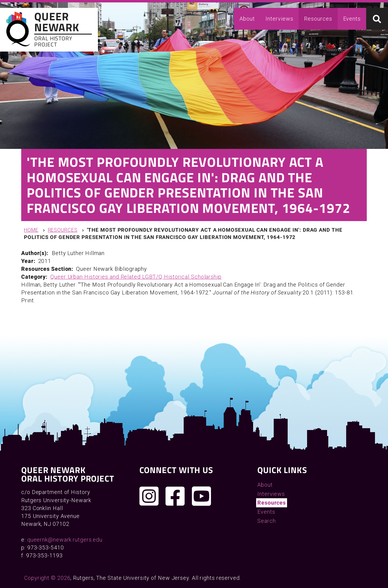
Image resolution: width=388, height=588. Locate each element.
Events (352, 19)
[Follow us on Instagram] (149, 496)
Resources (318, 19)
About (247, 19)
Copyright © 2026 (47, 578)
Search (266, 521)
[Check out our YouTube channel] (202, 496)
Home (31, 230)
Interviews (279, 19)
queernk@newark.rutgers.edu (65, 540)
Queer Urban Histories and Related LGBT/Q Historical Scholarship (136, 277)
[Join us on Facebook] (175, 496)
